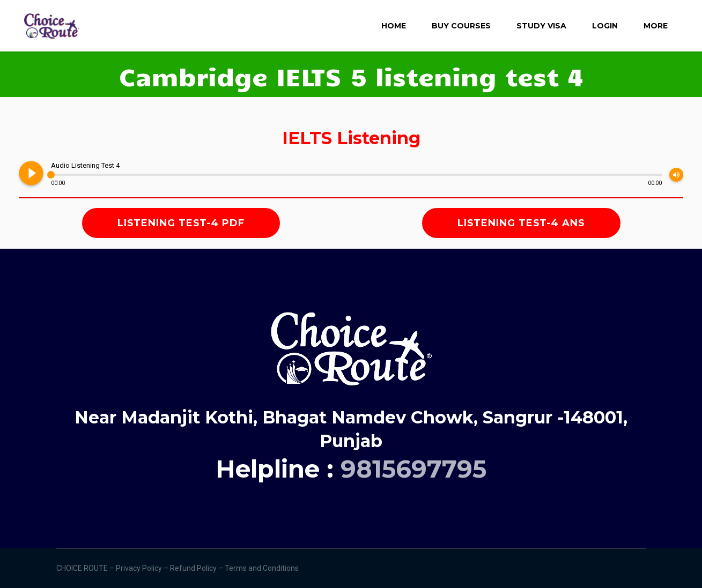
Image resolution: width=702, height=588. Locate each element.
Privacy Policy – (143, 568)
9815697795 (413, 469)
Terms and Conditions (263, 568)
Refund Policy (194, 568)
